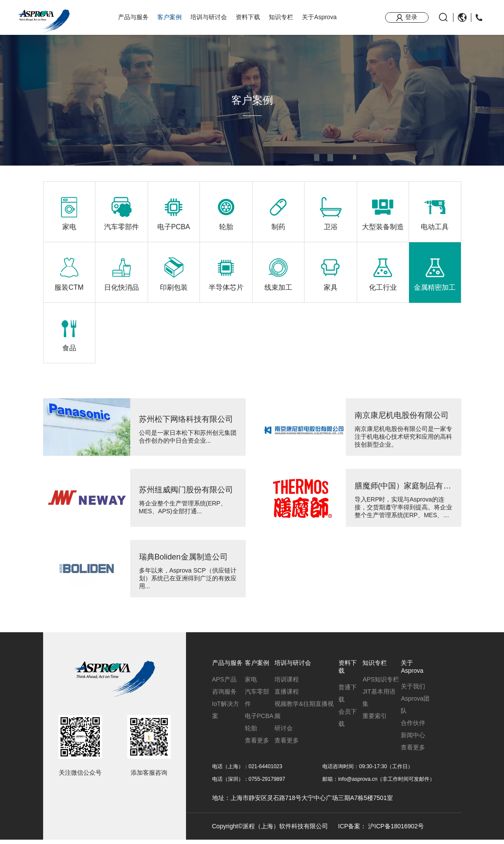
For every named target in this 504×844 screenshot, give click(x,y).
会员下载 (348, 722)
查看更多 (257, 745)
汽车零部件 (257, 702)
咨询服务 (224, 696)
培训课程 (287, 684)
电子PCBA (259, 720)
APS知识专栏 (381, 684)
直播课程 (287, 696)
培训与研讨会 (209, 17)
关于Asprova (319, 17)
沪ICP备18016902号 (396, 830)
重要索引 (375, 720)
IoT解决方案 (226, 714)
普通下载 (348, 698)
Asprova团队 (415, 709)
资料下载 (248, 17)
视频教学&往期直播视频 (304, 714)
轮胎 (251, 732)
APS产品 (224, 684)
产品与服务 (133, 17)
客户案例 (169, 17)
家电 (251, 684)
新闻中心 (413, 739)
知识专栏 (281, 17)
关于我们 (413, 691)
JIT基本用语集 (379, 702)
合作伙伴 (413, 727)
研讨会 (284, 732)
